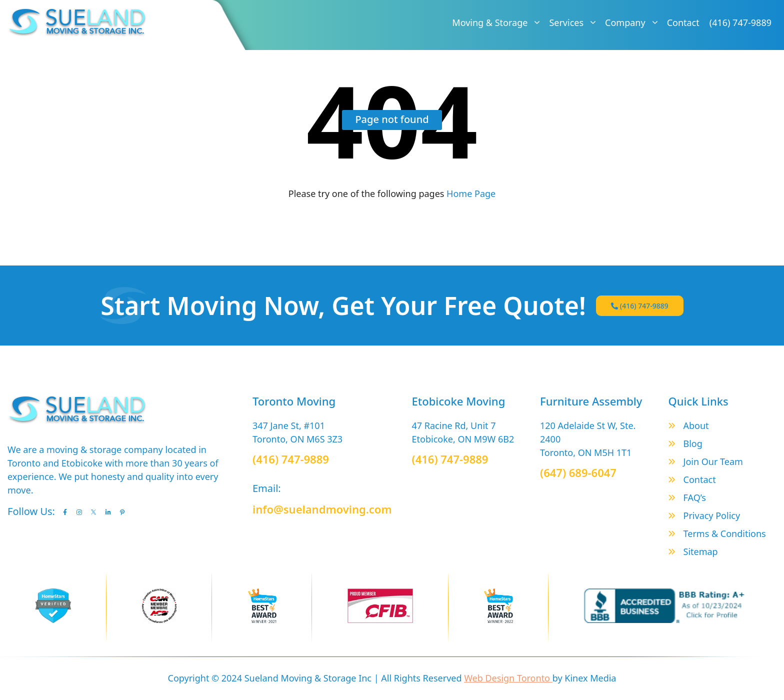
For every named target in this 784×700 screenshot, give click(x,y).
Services (574, 22)
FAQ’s (695, 497)
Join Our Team (713, 461)
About (696, 425)
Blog (693, 443)
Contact (683, 22)
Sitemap (701, 551)
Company (633, 22)
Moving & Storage (498, 22)
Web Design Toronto (508, 678)
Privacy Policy (712, 515)
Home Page (470, 193)
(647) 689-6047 (578, 472)
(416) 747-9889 (740, 22)
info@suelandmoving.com (322, 509)
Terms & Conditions (725, 533)
